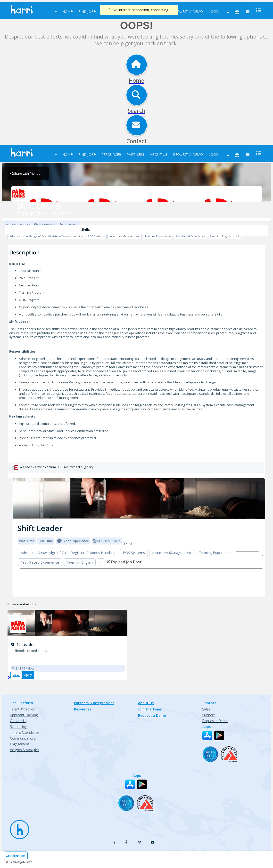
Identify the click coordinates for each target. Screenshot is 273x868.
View (16, 675)
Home (67, 12)
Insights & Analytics (25, 750)
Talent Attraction (23, 709)
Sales (206, 709)
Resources (111, 154)
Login (214, 12)
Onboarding (19, 721)
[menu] (257, 10)
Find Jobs (87, 12)
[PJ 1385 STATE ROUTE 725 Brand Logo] (18, 625)
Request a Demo (188, 12)
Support (209, 715)
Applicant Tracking (24, 715)
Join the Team (150, 709)
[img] (139, 499)
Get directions (16, 856)
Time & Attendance (25, 732)
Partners (135, 154)
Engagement (20, 744)
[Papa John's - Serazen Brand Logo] (136, 194)
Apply (28, 675)
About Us (159, 154)
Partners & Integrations (94, 703)
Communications (23, 738)
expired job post (21, 862)
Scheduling (18, 727)
